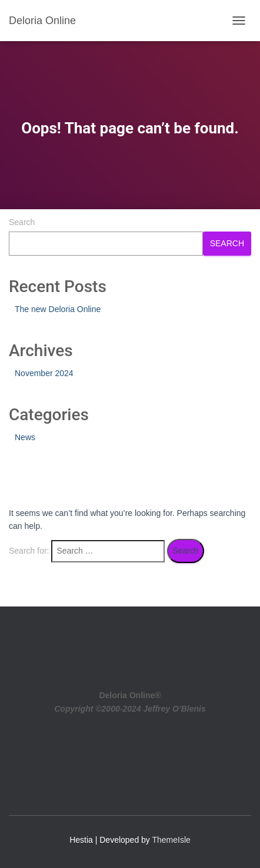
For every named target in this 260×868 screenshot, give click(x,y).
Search (22, 222)
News (25, 437)
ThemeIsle (171, 840)
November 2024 (44, 373)
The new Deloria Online (58, 309)
